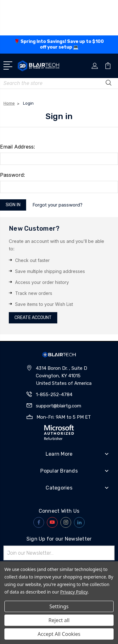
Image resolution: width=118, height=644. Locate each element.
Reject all (59, 620)
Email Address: (17, 112)
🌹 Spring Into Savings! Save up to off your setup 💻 (59, 45)
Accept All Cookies (59, 634)
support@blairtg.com (59, 371)
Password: (12, 140)
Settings (59, 606)
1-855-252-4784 (54, 359)
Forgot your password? (57, 170)
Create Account (33, 283)
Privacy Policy (74, 592)
